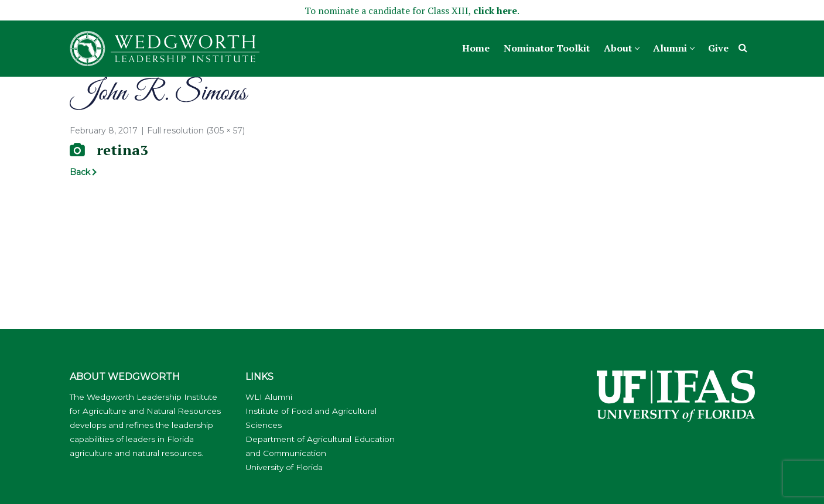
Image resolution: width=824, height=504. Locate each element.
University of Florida (284, 467)
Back (80, 172)
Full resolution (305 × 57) (196, 131)
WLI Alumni (269, 397)
